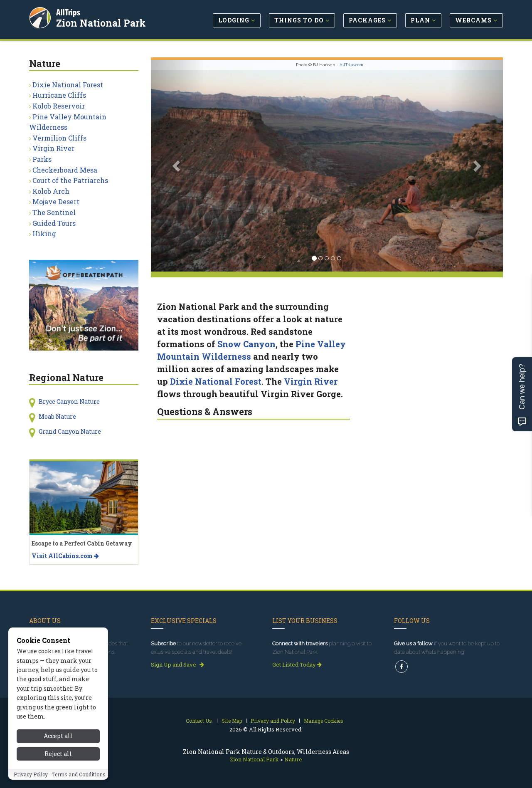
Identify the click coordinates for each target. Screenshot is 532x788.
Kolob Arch (51, 191)
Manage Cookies (324, 721)
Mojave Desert (56, 201)
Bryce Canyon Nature (69, 401)
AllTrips (69, 12)
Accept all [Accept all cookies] (58, 736)
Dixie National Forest (216, 381)
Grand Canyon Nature (70, 431)
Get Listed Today (297, 664)
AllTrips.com (351, 65)
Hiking (44, 233)
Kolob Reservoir (59, 106)
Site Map (232, 721)
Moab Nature (57, 416)
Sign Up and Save (177, 664)
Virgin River (311, 381)
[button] (177, 166)
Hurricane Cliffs (59, 95)
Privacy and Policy (273, 721)
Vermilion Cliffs (59, 138)
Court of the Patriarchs (70, 180)
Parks (42, 159)
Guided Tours (54, 223)
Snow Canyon (246, 344)
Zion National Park (101, 22)
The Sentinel (54, 212)
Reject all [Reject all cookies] (58, 754)
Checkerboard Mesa (65, 170)
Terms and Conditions (79, 774)
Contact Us (199, 721)
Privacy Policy (31, 774)
